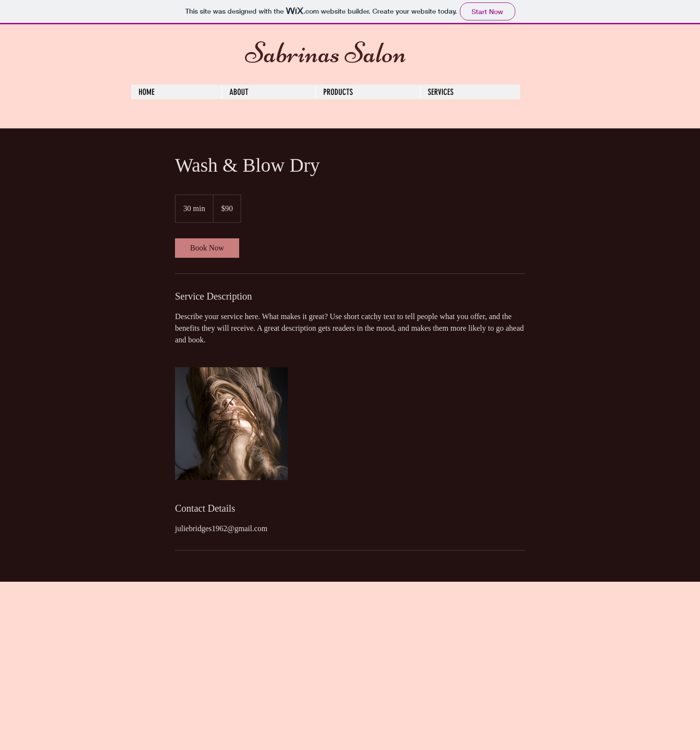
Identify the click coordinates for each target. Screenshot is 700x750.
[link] (207, 248)
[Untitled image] (231, 424)
